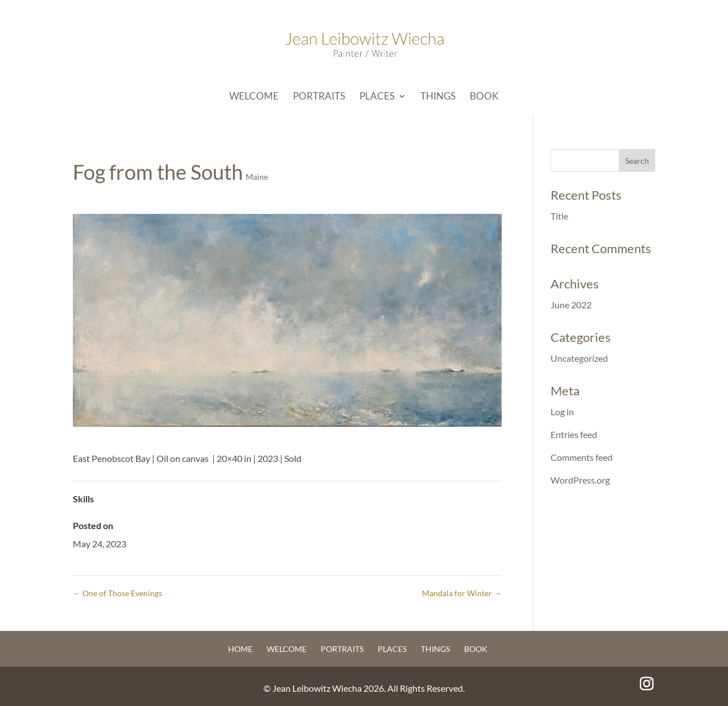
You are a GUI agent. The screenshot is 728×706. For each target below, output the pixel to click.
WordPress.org (580, 480)
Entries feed (574, 434)
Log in (562, 412)
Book (484, 97)
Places (377, 97)
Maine (257, 177)
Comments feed (582, 457)
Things (438, 97)
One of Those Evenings (117, 593)
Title (559, 216)
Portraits (319, 97)
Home (240, 649)
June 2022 (571, 305)
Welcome (254, 97)
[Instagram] (647, 684)
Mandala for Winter (462, 593)
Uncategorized (579, 358)
